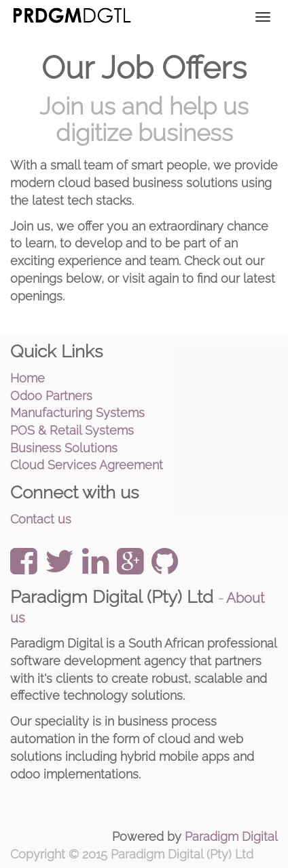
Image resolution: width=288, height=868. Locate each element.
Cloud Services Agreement (87, 465)
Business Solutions (64, 448)
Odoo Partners (51, 396)
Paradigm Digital (231, 836)
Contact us (41, 519)
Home (28, 378)
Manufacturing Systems (77, 413)
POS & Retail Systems (72, 430)
